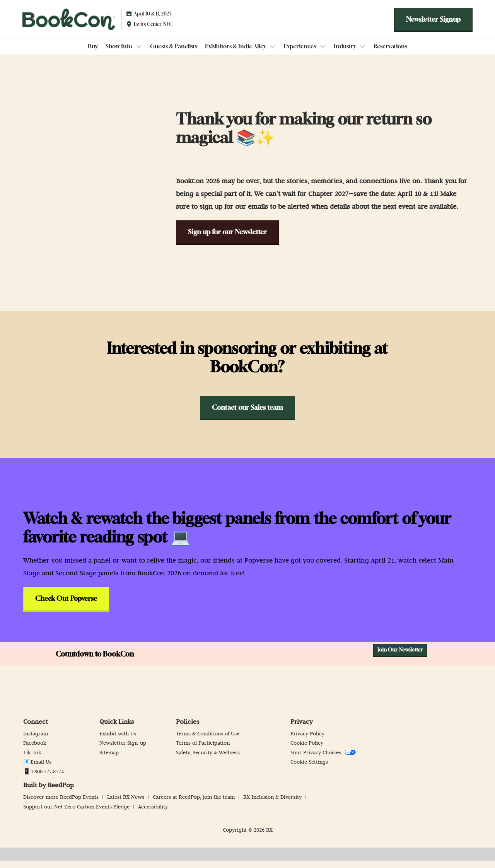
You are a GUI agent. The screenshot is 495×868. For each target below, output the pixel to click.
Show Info (119, 53)
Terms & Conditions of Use (208, 741)
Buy (93, 53)
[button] (433, 27)
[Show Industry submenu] (363, 54)
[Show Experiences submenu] (323, 54)
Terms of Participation (203, 750)
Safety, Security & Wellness (208, 760)
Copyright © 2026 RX (248, 837)
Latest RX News (126, 804)
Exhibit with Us (118, 741)
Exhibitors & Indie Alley (236, 53)
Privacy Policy (307, 741)
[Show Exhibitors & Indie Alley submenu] (273, 54)
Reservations (390, 53)
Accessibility (153, 814)
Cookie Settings (309, 769)
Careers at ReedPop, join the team (195, 804)
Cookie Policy (307, 750)
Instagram (36, 741)
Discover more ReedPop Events (62, 804)
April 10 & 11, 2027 (153, 21)
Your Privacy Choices (323, 760)
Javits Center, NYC (153, 32)
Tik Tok (32, 760)
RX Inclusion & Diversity (273, 804)
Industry (346, 53)
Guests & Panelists (174, 53)
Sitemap (109, 760)
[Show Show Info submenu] (139, 54)
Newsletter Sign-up (123, 750)
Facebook (35, 750)
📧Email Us (37, 769)
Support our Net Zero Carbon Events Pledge (77, 814)
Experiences (300, 53)
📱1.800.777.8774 (44, 779)
